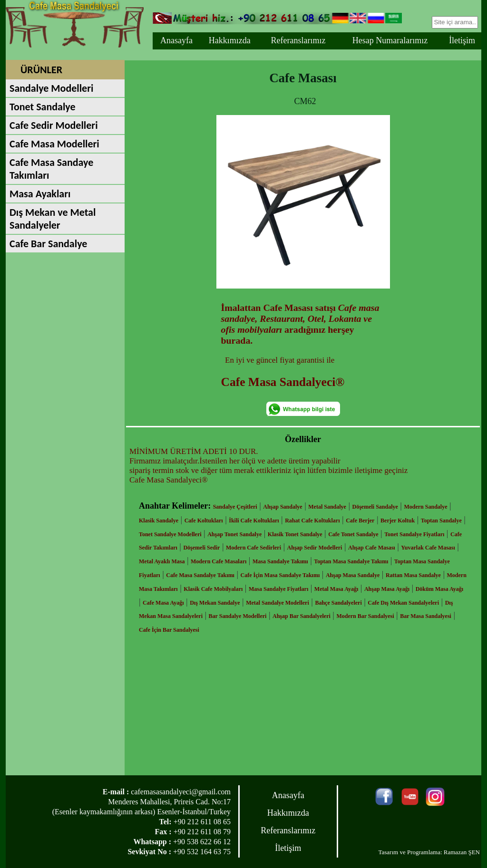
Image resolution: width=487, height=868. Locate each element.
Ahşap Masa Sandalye (353, 575)
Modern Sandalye (425, 507)
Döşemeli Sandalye (375, 507)
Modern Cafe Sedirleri (253, 548)
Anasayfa (176, 40)
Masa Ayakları (40, 194)
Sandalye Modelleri (51, 88)
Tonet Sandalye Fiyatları (414, 534)
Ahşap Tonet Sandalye (234, 534)
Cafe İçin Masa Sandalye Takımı (280, 575)
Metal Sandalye (327, 507)
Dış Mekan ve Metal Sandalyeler (53, 219)
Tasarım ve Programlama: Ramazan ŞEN (429, 852)
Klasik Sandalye (159, 521)
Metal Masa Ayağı (336, 589)
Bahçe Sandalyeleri (338, 603)
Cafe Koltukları (204, 521)
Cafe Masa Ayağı (163, 603)
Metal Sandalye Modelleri (278, 603)
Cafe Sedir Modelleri (54, 125)
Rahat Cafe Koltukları (312, 521)
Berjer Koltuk (398, 521)
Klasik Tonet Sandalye (295, 534)
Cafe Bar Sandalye (48, 244)
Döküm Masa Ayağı (439, 589)
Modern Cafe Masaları (219, 561)
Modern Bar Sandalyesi (365, 616)
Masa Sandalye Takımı (280, 561)
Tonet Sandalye (43, 107)
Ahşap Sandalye (282, 507)
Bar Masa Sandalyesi (426, 616)
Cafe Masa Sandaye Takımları (51, 169)
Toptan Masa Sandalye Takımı (351, 561)
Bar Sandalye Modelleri (238, 616)
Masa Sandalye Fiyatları (278, 589)
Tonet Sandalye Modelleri (170, 534)
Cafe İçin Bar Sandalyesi (169, 630)
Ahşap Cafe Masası (372, 548)
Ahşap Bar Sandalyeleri (302, 616)
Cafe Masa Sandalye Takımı (200, 575)
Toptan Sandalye (441, 521)
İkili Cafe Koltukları (254, 521)
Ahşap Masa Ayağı (387, 589)
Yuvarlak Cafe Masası (428, 548)
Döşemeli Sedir (201, 548)
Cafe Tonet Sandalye (353, 534)
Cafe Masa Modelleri (54, 144)
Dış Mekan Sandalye (215, 603)
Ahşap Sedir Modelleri (315, 548)
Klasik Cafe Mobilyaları (213, 589)
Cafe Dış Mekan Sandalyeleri (403, 603)
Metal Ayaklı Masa (162, 561)
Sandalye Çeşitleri (235, 507)
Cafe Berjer (360, 521)
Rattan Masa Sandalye (413, 575)
